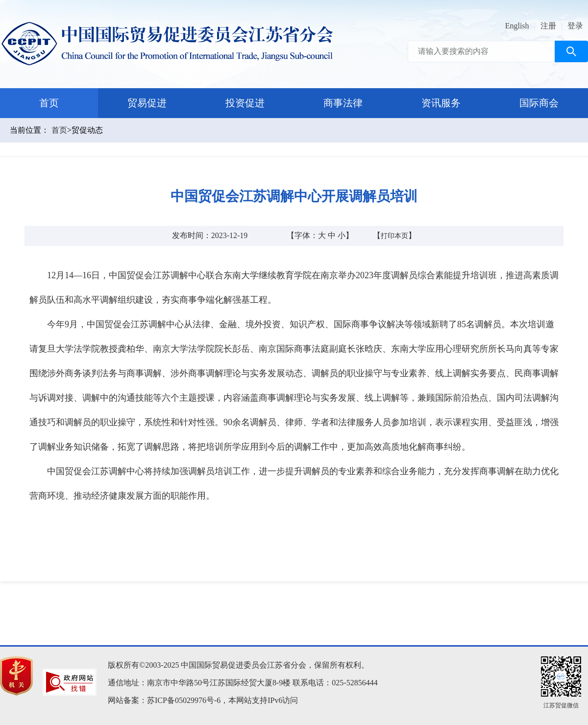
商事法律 (343, 103)
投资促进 (245, 103)
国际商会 (539, 103)
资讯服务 (441, 103)
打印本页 (394, 236)
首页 (49, 103)
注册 (548, 26)
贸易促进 (147, 103)
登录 (575, 26)
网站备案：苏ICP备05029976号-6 (164, 700)
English (517, 26)
